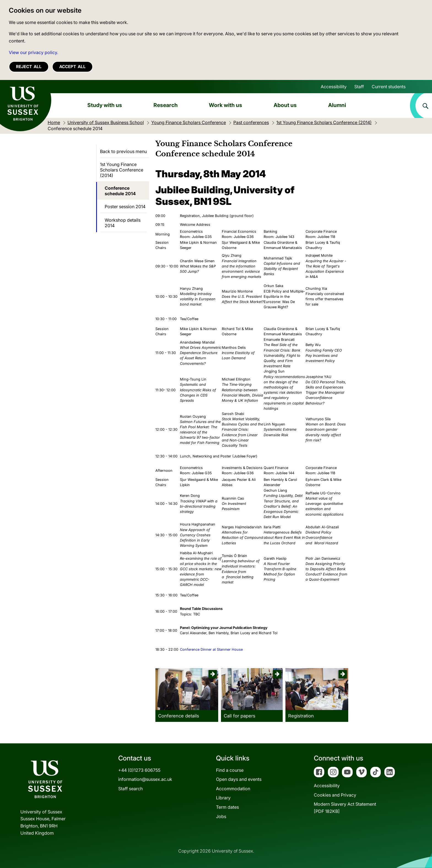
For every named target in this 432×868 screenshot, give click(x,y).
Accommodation (233, 789)
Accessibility (334, 87)
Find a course (230, 770)
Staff (359, 87)
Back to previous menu (123, 151)
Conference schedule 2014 (120, 191)
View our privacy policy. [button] (33, 52)
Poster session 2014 (125, 207)
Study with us (105, 105)
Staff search (130, 789)
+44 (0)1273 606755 (139, 770)
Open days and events (239, 779)
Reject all (29, 67)
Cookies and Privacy (335, 795)
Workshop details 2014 (123, 223)
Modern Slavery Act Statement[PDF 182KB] (345, 808)
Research (166, 105)
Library (223, 798)
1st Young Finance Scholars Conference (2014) (122, 170)
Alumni (337, 105)
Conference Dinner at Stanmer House (211, 649)
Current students (389, 87)
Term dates (227, 807)
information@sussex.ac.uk (145, 779)
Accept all (72, 67)
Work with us (226, 105)
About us (285, 105)
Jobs (221, 816)
